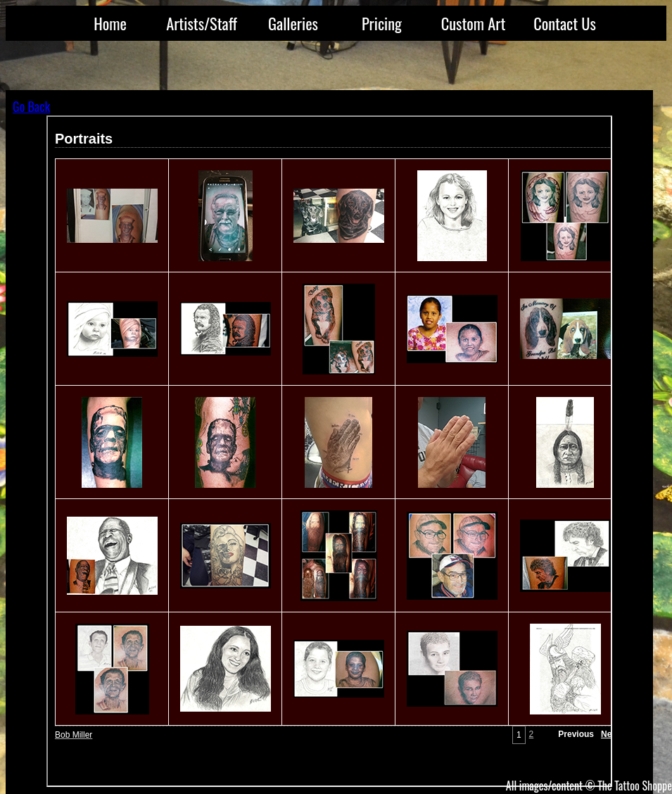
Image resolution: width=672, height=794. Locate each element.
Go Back (31, 106)
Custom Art (474, 23)
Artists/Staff (202, 23)
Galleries (293, 23)
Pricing (382, 23)
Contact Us (565, 23)
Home (110, 23)
